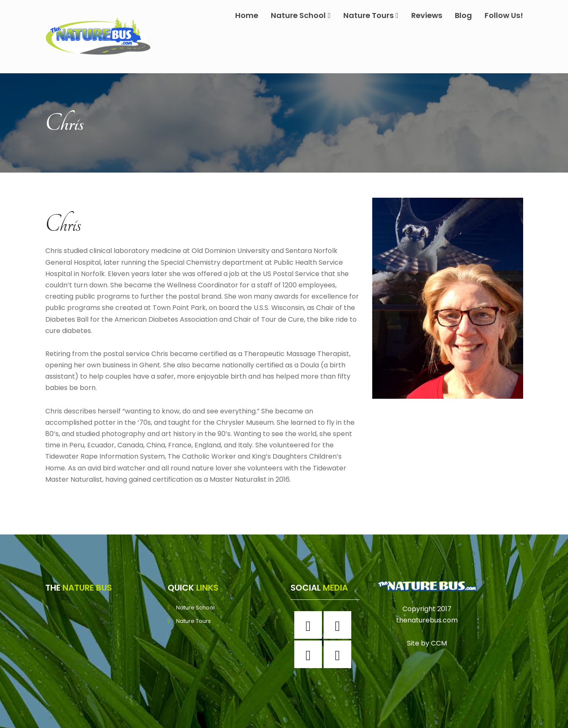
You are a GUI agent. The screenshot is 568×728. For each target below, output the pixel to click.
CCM (439, 643)
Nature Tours (371, 15)
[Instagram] (340, 625)
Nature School (301, 15)
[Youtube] (340, 654)
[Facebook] (310, 625)
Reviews (427, 15)
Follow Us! (504, 15)
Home (247, 15)
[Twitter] (310, 654)
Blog (463, 15)
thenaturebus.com (427, 620)
